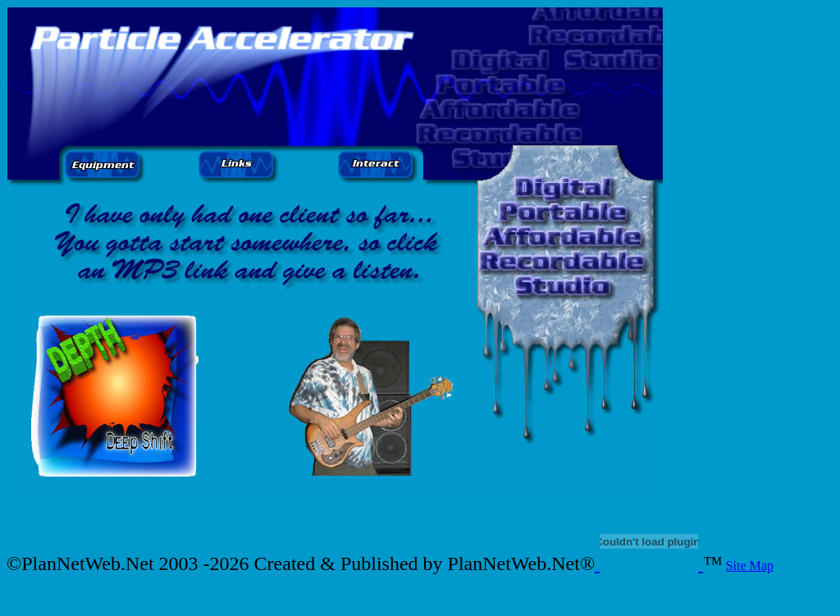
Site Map (750, 566)
